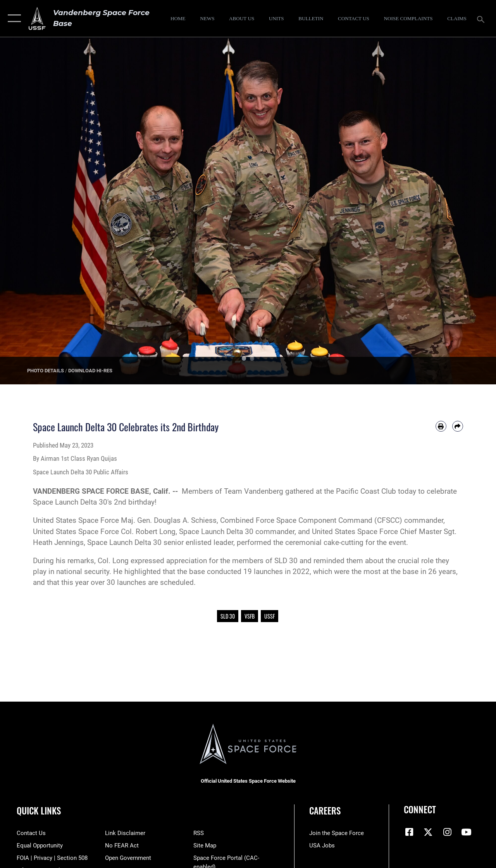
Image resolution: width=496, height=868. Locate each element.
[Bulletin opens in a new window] (311, 19)
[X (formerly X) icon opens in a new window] (428, 832)
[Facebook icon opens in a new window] (410, 832)
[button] (13, 18)
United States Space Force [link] (76, 520)
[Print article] (441, 426)
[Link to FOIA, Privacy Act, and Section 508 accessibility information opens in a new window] (52, 858)
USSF (270, 616)
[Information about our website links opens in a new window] (125, 833)
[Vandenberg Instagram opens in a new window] (447, 832)
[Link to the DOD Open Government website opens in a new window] (128, 858)
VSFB (250, 616)
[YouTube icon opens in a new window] (466, 832)
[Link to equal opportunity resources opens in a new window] (40, 846)
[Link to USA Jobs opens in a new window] (322, 846)
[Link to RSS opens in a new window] (199, 833)
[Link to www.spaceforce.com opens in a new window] (337, 833)
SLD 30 (228, 616)
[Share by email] (458, 426)
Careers (325, 811)
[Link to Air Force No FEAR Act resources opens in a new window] (122, 846)
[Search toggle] (482, 18)
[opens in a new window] (408, 19)
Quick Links (39, 811)
